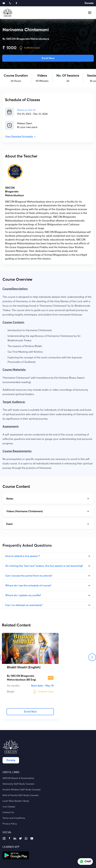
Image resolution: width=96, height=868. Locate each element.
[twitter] (20, 838)
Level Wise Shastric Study (16, 801)
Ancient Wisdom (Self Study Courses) (21, 790)
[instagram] (4, 838)
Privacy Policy (10, 824)
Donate (89, 3)
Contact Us (8, 812)
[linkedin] (15, 838)
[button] (90, 13)
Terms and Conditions (14, 818)
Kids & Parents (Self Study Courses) (20, 795)
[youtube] (32, 838)
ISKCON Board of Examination (18, 778)
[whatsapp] (26, 838)
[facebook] (9, 838)
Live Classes (9, 807)
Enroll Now (48, 58)
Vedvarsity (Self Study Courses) (18, 784)
